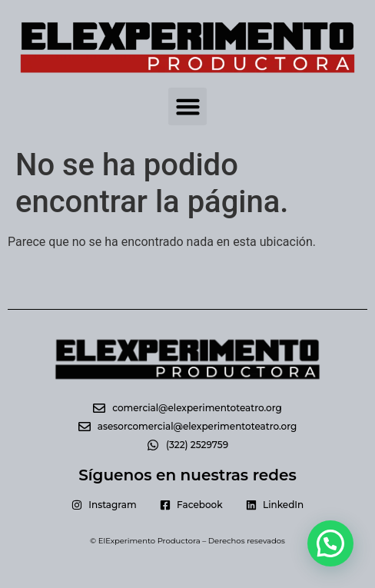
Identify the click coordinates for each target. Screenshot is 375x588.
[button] (187, 107)
